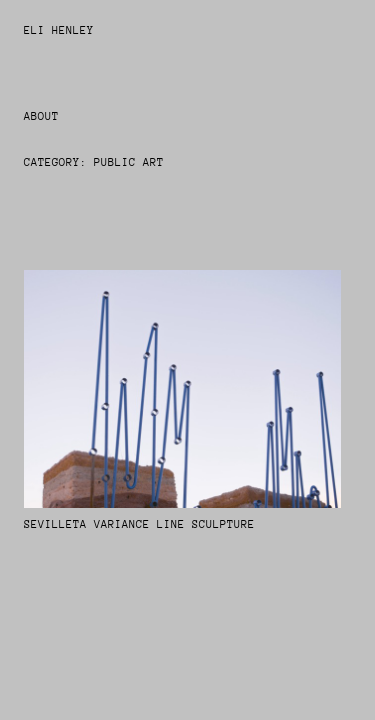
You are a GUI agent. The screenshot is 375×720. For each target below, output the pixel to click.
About (41, 116)
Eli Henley (59, 30)
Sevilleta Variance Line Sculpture (139, 524)
